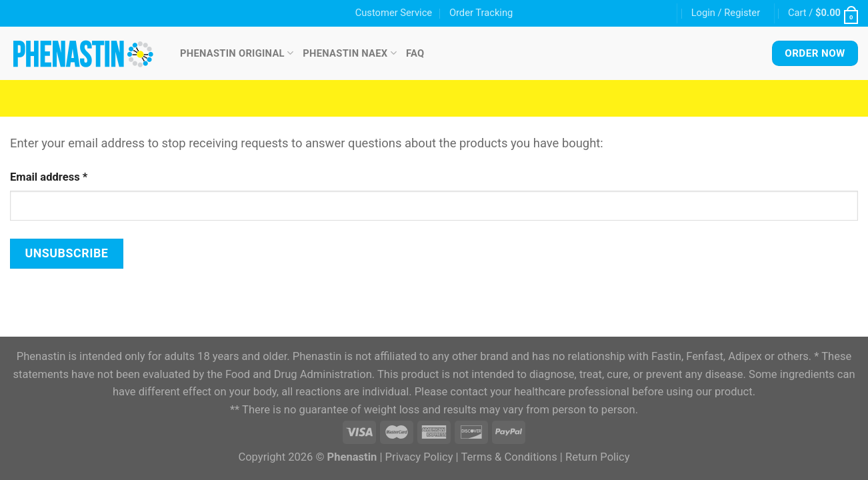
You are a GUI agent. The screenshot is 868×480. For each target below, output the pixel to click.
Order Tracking (481, 13)
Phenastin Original (237, 53)
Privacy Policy (419, 457)
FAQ (415, 53)
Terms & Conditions (509, 457)
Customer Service (394, 13)
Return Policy (598, 457)
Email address (49, 177)
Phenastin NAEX (350, 53)
